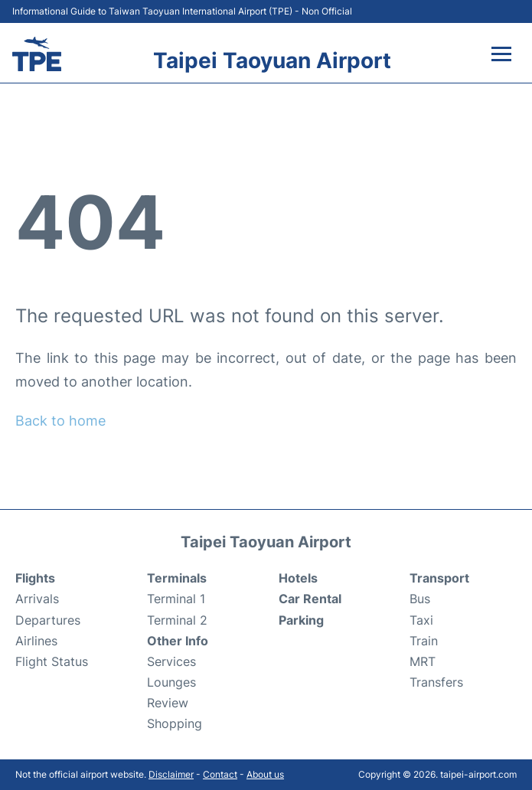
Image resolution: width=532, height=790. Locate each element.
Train (424, 641)
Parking (301, 620)
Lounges (171, 682)
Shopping (175, 723)
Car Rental (310, 599)
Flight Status (52, 661)
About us (265, 774)
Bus (420, 599)
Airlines (36, 641)
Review (168, 703)
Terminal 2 (177, 620)
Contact (220, 774)
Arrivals (37, 599)
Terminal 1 (176, 599)
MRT (423, 661)
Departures (48, 620)
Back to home (60, 421)
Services (171, 661)
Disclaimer (171, 774)
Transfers (436, 682)
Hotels (298, 578)
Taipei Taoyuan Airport (272, 60)
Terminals (177, 578)
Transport (439, 578)
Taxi (421, 620)
